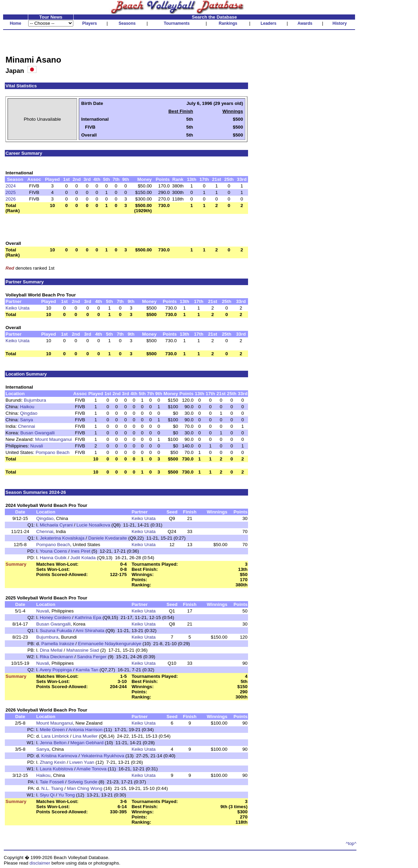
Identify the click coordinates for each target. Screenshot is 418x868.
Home (15, 23)
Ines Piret (81, 551)
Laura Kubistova (56, 769)
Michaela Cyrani (56, 525)
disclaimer (40, 863)
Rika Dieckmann (57, 657)
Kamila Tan (87, 670)
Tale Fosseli (52, 782)
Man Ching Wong (85, 788)
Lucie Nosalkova (93, 525)
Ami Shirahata (90, 631)
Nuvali (37, 446)
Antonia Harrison (85, 730)
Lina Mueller (85, 736)
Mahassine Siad (83, 650)
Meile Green (52, 730)
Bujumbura (35, 400)
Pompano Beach (52, 452)
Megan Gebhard (87, 743)
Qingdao (29, 413)
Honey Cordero (55, 617)
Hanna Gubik (53, 558)
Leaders (268, 23)
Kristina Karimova (59, 756)
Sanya (26, 420)
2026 (11, 199)
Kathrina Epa (88, 617)
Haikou (27, 407)
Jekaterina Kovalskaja (62, 538)
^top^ (351, 843)
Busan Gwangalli (37, 433)
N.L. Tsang (52, 788)
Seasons (127, 23)
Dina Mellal (51, 650)
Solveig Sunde (83, 782)
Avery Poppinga (56, 670)
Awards (305, 23)
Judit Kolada (83, 558)
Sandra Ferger (92, 657)
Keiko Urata (18, 308)
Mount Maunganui (53, 439)
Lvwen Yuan (82, 762)
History (340, 23)
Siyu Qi (47, 795)
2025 (11, 192)
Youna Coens (53, 551)
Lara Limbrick (55, 736)
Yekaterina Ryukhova (102, 756)
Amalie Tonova (91, 769)
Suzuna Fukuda (56, 631)
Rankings (228, 23)
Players (90, 23)
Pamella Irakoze (58, 644)
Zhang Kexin (53, 762)
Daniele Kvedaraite (108, 538)
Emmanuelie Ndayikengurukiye (110, 644)
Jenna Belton (53, 743)
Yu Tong (66, 795)
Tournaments (177, 23)
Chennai (26, 426)
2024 (11, 186)
